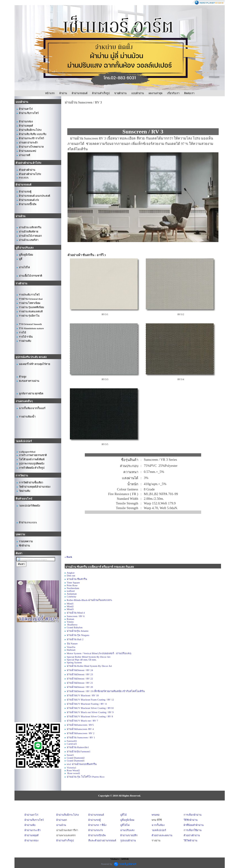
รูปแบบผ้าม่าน (128, 840)
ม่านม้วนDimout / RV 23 (80, 674)
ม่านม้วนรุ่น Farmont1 (79, 751)
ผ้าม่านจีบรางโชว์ (34, 820)
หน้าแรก (50, 93)
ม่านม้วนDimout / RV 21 (80, 683)
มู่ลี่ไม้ (123, 815)
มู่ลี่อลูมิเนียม (127, 820)
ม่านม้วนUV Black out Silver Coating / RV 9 (90, 712)
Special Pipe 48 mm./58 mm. (82, 660)
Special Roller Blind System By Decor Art (89, 657)
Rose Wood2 (73, 770)
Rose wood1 (73, 773)
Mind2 (70, 606)
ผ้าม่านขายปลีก (129, 835)
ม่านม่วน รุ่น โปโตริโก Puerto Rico (86, 777)
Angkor (71, 573)
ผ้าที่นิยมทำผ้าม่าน (194, 825)
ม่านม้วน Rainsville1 (78, 747)
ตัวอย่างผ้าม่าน (192, 835)
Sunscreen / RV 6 (76, 616)
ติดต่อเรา (189, 93)
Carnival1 (72, 744)
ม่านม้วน (61, 825)
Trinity (70, 622)
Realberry (72, 625)
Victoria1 (72, 768)
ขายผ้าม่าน (120, 93)
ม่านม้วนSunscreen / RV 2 (81, 733)
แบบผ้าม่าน (138, 93)
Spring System (74, 662)
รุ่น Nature (72, 643)
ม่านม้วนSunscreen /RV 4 (80, 729)
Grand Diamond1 (76, 761)
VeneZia (71, 647)
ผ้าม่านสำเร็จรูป (101, 93)
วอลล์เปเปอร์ (159, 830)
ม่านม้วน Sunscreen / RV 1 (81, 737)
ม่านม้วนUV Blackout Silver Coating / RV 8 (90, 716)
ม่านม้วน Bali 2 (75, 639)
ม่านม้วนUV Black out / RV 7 (82, 721)
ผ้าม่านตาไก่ (31, 815)
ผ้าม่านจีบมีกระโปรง (68, 815)
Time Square (73, 582)
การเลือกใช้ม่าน (193, 830)
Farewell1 (72, 741)
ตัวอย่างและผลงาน (162, 835)
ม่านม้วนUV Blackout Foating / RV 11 (87, 704)
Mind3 (70, 609)
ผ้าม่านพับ (30, 825)
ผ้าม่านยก (62, 820)
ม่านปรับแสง (127, 830)
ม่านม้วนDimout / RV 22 (80, 679)
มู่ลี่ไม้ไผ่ (125, 825)
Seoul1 (70, 755)
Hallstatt (71, 650)
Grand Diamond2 (76, 758)
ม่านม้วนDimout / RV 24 (80, 670)
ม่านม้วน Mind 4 (76, 613)
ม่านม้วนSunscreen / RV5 (80, 725)
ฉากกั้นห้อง (158, 825)
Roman (71, 619)
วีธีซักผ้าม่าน (191, 820)
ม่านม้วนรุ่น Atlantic (78, 631)
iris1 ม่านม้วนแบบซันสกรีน (82, 764)
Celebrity (72, 597)
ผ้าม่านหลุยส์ (32, 835)
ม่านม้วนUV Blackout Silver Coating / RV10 (90, 708)
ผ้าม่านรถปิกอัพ (97, 835)
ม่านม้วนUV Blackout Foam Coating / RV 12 (90, 700)
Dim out (71, 575)
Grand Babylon (75, 627)
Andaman (72, 594)
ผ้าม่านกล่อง (31, 840)
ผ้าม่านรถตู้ (95, 820)
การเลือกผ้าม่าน (193, 815)
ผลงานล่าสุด (155, 93)
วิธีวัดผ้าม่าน (191, 840)
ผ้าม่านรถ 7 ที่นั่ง (97, 825)
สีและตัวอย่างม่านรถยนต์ (102, 840)
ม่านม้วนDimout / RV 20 (80, 687)
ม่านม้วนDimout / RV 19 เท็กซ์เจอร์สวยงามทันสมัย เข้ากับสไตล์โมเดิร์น (106, 691)
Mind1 (70, 604)
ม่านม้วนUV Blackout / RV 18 (83, 695)
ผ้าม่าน (63, 93)
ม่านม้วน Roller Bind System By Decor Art (89, 666)
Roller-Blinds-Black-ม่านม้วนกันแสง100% (89, 600)
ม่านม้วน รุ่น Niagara (78, 635)
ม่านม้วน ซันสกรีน (77, 579)
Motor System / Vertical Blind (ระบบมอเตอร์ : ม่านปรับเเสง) (99, 653)
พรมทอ (156, 815)
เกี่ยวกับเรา (173, 93)
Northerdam (73, 588)
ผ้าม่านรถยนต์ (80, 93)
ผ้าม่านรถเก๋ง (96, 830)
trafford (71, 591)
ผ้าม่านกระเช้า (33, 830)
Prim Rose (72, 585)
